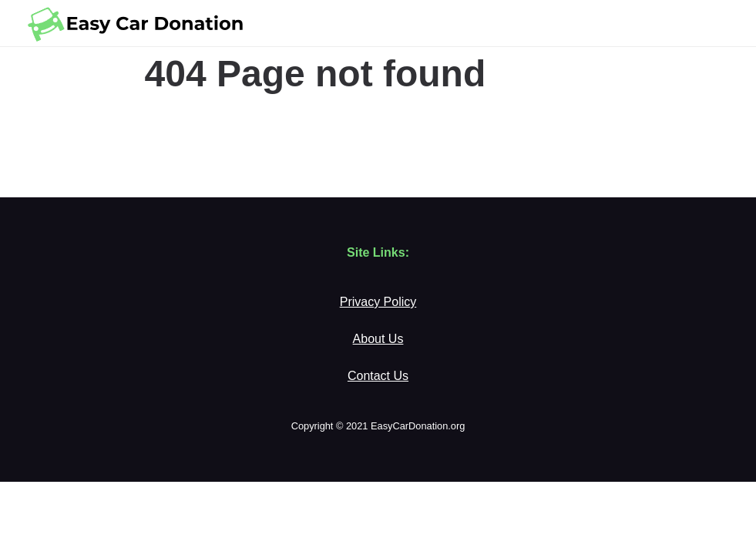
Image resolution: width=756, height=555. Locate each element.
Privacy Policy (378, 302)
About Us (378, 339)
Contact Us (378, 376)
